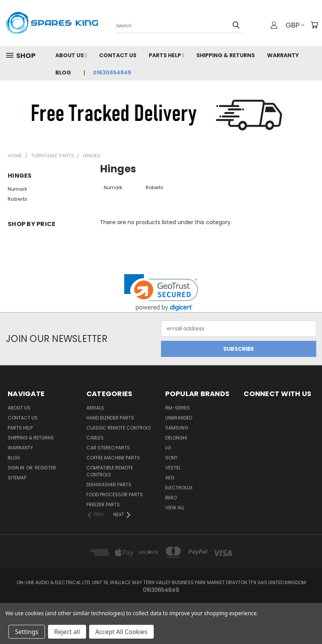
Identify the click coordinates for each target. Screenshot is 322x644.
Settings (27, 632)
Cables (95, 438)
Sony (171, 458)
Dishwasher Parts (109, 485)
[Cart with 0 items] (314, 25)
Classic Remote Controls (119, 428)
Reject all (67, 632)
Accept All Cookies (121, 632)
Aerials (95, 408)
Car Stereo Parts (108, 448)
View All (175, 508)
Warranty (283, 55)
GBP (295, 25)
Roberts (17, 199)
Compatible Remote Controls (110, 471)
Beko (171, 498)
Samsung (177, 428)
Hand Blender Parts (110, 418)
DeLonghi (176, 438)
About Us (71, 55)
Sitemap (17, 478)
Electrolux (179, 488)
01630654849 (112, 73)
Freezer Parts (103, 504)
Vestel (173, 468)
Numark (17, 189)
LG (168, 448)
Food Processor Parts (115, 495)
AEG (170, 478)
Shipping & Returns (226, 55)
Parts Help (166, 55)
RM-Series (178, 408)
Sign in (17, 468)
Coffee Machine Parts (113, 458)
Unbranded (179, 418)
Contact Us (118, 55)
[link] (161, 293)
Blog (63, 73)
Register (45, 468)
